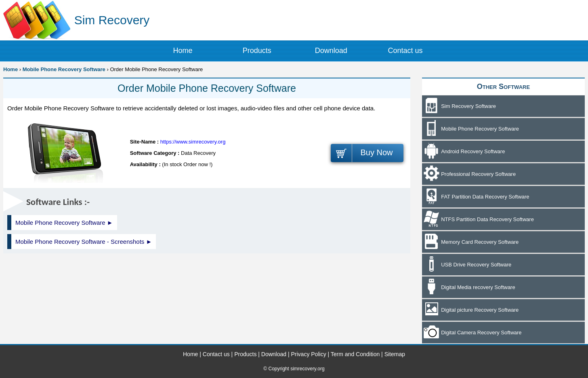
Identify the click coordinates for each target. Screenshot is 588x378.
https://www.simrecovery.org (193, 142)
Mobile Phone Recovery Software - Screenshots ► (84, 242)
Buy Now (376, 152)
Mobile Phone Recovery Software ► (64, 223)
